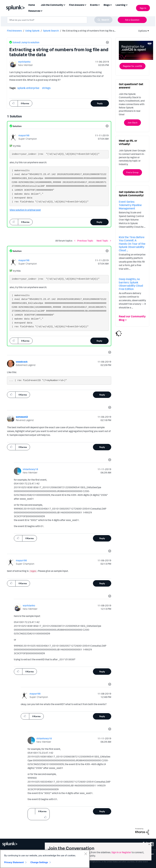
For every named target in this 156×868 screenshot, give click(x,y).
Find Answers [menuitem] (77, 5)
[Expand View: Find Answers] (85, 5)
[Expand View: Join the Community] (64, 5)
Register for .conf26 (132, 66)
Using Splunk (32, 31)
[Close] (86, 854)
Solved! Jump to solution (26, 42)
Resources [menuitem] (34, 11)
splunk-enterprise (28, 88)
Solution (17, 126)
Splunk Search (51, 31)
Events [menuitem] (94, 5)
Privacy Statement (14, 862)
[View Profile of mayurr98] (24, 135)
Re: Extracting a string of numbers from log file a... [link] (89, 31)
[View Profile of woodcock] (22, 362)
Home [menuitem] (32, 5)
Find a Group (132, 172)
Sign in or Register (121, 852)
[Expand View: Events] (99, 5)
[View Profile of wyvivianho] (24, 62)
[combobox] (60, 20)
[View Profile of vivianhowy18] (30, 469)
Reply (100, 103)
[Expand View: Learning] (127, 5)
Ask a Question (132, 20)
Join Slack (132, 123)
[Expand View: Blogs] (111, 5)
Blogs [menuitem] (107, 5)
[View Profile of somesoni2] (22, 417)
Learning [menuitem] (121, 5)
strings (46, 88)
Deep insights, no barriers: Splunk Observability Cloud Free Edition (131, 284)
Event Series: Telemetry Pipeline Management (130, 205)
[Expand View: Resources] (41, 11)
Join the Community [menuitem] (52, 5)
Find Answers (14, 31)
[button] (107, 43)
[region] (45, 859)
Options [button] (142, 31)
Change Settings (39, 862)
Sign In (143, 8)
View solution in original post (25, 210)
